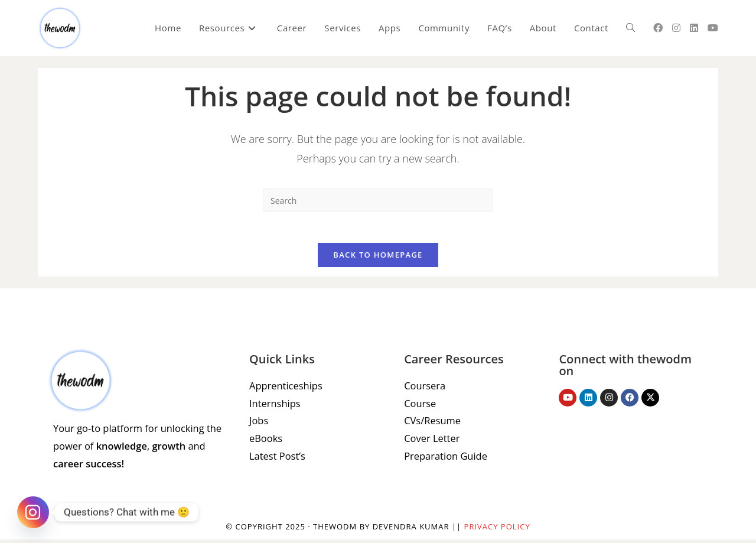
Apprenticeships (285, 391)
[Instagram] (33, 512)
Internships (274, 408)
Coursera (424, 391)
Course (420, 408)
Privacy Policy (497, 530)
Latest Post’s (276, 459)
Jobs (258, 425)
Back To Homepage (378, 260)
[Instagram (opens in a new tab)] (676, 28)
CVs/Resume (431, 425)
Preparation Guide (444, 459)
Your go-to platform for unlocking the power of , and (135, 451)
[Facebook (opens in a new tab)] (658, 28)
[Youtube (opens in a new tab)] (713, 28)
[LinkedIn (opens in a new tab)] (694, 28)
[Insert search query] (378, 200)
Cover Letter (431, 442)
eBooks (265, 442)
